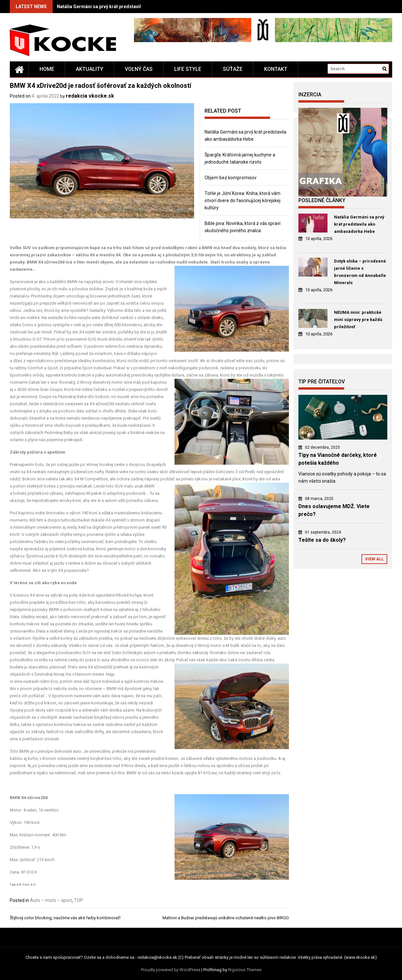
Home (47, 69)
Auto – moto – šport (51, 900)
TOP (78, 900)
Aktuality (90, 69)
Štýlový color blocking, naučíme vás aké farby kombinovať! (65, 918)
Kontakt (276, 69)
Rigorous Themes (245, 970)
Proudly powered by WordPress (171, 970)
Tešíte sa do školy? (322, 540)
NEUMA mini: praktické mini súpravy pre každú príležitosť (358, 320)
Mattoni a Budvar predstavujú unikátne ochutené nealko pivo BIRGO (226, 918)
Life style (188, 69)
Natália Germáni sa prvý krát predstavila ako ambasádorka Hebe (126, 7)
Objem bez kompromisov (231, 178)
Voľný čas (139, 69)
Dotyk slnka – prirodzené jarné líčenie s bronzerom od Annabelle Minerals (360, 272)
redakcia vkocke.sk (90, 96)
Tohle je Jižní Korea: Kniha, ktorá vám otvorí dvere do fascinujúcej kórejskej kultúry (243, 201)
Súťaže (233, 69)
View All (374, 559)
